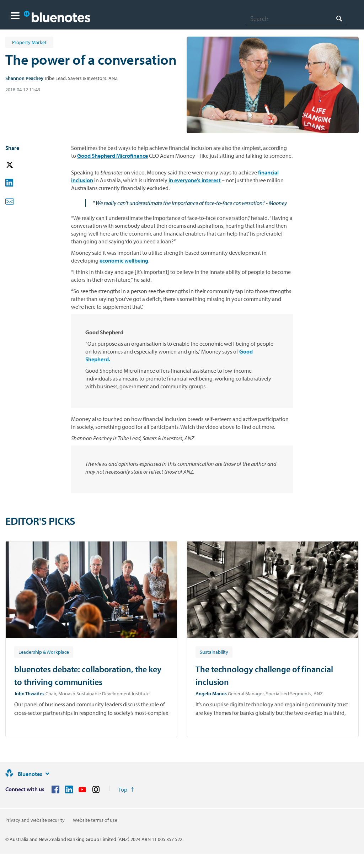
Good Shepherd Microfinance (113, 156)
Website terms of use (95, 820)
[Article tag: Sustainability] (214, 652)
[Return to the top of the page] (126, 789)
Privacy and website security (35, 820)
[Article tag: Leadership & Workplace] (44, 652)
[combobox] (296, 18)
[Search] (296, 18)
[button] (15, 17)
